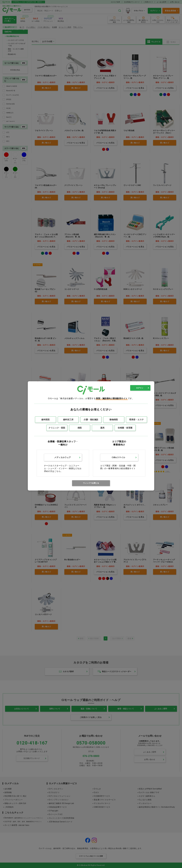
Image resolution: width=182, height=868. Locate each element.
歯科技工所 (68, 420)
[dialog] (91, 436)
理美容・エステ (136, 420)
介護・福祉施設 (91, 420)
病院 (80, 428)
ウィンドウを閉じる (91, 483)
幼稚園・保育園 (125, 428)
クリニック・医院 (57, 428)
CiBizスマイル (118, 457)
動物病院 (114, 420)
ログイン (140, 388)
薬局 (102, 428)
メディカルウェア (63, 457)
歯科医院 (45, 420)
